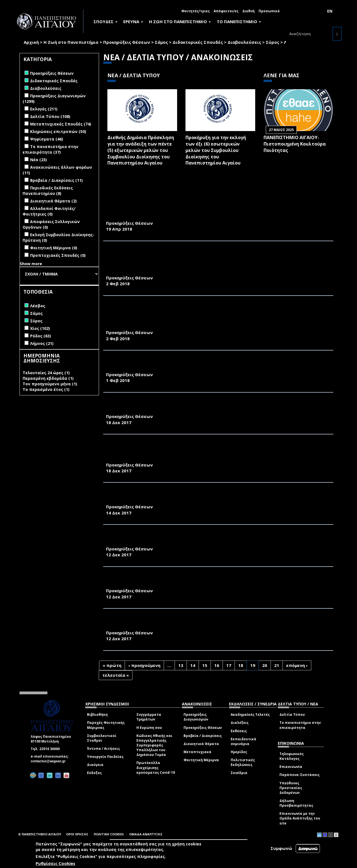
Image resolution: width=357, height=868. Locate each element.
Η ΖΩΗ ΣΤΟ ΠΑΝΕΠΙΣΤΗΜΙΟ (180, 21)
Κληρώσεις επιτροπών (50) (58, 131)
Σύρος (272, 42)
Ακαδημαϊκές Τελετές (250, 715)
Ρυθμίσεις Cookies (56, 863)
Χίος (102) (40, 328)
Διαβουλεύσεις (244, 42)
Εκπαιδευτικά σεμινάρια (243, 741)
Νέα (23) (38, 160)
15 (205, 665)
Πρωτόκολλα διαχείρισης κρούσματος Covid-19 (156, 767)
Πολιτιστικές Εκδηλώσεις (243, 762)
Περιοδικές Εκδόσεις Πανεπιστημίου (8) (48, 191)
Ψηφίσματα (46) (47, 139)
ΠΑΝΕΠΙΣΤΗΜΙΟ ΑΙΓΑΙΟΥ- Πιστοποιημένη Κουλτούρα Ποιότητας (295, 144)
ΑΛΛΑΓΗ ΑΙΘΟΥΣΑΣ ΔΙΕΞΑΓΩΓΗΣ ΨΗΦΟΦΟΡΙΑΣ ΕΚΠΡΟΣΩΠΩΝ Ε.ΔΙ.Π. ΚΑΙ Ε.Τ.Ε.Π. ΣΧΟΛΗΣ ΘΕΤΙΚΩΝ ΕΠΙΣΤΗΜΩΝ (215, 582)
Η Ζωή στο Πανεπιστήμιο (71, 42)
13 (181, 665)
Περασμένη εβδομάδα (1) (48, 378)
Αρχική (31, 42)
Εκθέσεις (239, 731)
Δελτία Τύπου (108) (50, 116)
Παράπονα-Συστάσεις (300, 775)
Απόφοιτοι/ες (226, 11)
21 (277, 665)
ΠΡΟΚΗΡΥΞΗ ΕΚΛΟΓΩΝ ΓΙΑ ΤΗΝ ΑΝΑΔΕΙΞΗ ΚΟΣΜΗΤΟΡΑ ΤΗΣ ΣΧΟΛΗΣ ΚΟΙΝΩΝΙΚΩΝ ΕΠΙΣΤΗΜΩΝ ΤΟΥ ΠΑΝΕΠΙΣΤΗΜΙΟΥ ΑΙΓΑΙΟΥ (218, 407)
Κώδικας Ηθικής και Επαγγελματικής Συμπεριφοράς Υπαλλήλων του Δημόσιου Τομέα (154, 745)
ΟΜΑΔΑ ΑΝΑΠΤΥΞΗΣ (146, 834)
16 (217, 665)
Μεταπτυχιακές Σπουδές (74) (61, 124)
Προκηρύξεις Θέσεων (127, 42)
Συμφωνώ (281, 848)
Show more (31, 264)
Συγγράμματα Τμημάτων (149, 717)
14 (193, 665)
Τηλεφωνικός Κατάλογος (292, 756)
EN (330, 11)
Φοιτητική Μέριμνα (201, 760)
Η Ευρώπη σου (149, 728)
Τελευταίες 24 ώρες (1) (46, 373)
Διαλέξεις (240, 723)
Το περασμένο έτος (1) (46, 389)
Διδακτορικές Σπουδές (198, 42)
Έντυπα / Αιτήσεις (103, 749)
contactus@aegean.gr (50, 761)
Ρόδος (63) (41, 336)
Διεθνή (249, 11)
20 (265, 665)
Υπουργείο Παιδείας (105, 757)
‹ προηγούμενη (144, 665)
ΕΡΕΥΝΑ (133, 21)
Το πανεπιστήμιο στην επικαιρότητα (300, 725)
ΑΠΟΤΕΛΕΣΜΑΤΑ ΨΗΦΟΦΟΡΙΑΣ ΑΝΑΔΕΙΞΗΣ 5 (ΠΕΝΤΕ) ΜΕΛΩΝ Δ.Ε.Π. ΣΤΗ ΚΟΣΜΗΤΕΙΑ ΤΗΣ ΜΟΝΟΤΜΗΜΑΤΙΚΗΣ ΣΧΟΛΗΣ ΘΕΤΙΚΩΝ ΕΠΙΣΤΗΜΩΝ (205, 365)
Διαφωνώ (308, 848)
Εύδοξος (94, 773)
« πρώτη (112, 665)
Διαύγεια (95, 765)
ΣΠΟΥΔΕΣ (105, 21)
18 (241, 665)
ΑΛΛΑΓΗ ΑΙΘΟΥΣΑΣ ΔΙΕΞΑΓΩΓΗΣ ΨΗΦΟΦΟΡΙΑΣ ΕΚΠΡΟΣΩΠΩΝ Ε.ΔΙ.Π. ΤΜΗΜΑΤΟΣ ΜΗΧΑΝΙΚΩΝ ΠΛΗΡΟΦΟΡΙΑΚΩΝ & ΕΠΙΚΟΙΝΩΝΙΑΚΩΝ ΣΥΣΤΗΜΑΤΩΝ (211, 623)
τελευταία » (116, 675)
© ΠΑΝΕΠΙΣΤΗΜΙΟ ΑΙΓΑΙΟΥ (40, 834)
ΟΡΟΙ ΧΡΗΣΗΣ (77, 834)
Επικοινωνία (291, 767)
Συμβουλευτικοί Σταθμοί (102, 738)
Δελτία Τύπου (292, 715)
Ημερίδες (239, 752)
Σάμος (161, 42)
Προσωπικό (269, 11)
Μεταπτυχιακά (197, 752)
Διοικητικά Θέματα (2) (53, 201)
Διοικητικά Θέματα (201, 744)
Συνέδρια (239, 773)
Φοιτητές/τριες (196, 11)
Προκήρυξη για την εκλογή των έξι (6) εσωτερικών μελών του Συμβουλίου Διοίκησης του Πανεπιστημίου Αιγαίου (216, 150)
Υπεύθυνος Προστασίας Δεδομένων (291, 788)
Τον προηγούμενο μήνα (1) (50, 384)
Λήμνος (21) (42, 343)
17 (229, 665)
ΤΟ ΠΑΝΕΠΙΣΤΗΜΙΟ (239, 21)
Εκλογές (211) (44, 109)
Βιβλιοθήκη (97, 715)
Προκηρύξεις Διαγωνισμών (196, 717)
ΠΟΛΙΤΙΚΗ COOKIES (109, 834)
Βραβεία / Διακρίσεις (203, 736)
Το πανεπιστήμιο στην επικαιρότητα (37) (50, 149)
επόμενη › (297, 665)
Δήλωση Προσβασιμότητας (296, 803)
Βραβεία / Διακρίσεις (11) (56, 180)
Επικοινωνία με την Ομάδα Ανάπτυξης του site (300, 818)
